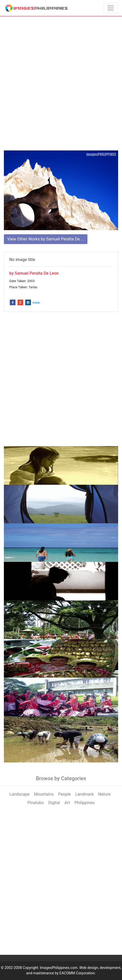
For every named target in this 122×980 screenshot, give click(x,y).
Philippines (85, 803)
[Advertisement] (61, 83)
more (36, 303)
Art (67, 803)
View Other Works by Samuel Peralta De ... (46, 239)
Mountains (44, 794)
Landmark (84, 794)
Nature (104, 794)
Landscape (20, 794)
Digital (54, 803)
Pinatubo (36, 803)
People (64, 794)
